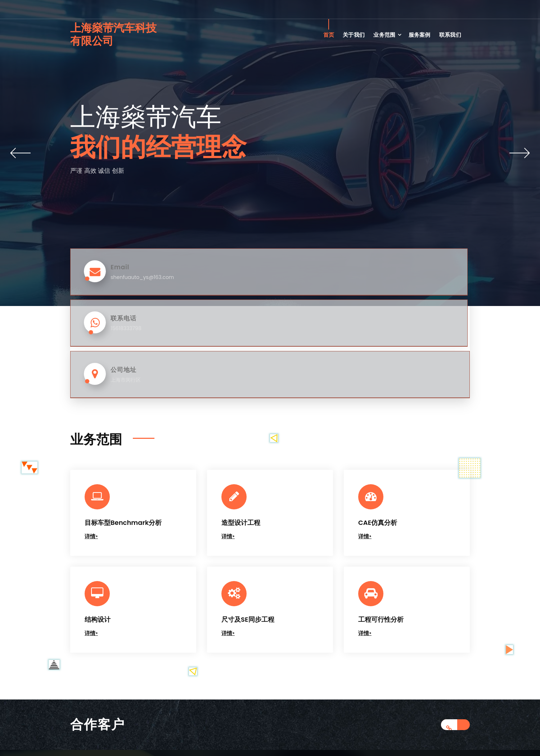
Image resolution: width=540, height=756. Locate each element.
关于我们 (354, 35)
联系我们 (450, 35)
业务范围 (384, 35)
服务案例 (420, 35)
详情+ (91, 432)
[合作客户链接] (455, 621)
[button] (21, 153)
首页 (329, 35)
